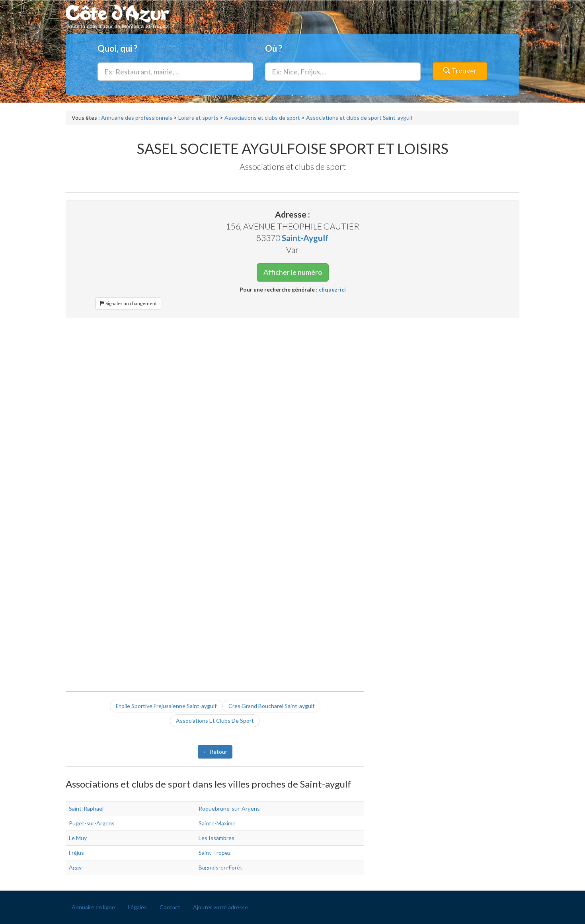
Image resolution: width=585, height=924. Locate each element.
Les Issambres (216, 838)
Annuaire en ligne (93, 907)
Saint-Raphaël (86, 808)
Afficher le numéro (293, 272)
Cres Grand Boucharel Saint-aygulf (271, 706)
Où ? (274, 48)
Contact (170, 907)
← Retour (215, 752)
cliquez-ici (332, 289)
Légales (137, 907)
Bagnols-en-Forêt (220, 867)
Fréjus (76, 853)
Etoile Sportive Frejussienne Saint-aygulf (166, 706)
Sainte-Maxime (217, 823)
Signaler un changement (128, 303)
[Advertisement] (292, 381)
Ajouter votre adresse (220, 907)
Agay (75, 867)
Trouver (460, 71)
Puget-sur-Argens (92, 823)
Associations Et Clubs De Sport (215, 721)
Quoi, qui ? (117, 48)
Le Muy (78, 838)
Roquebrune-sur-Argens (229, 808)
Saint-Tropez (214, 853)
